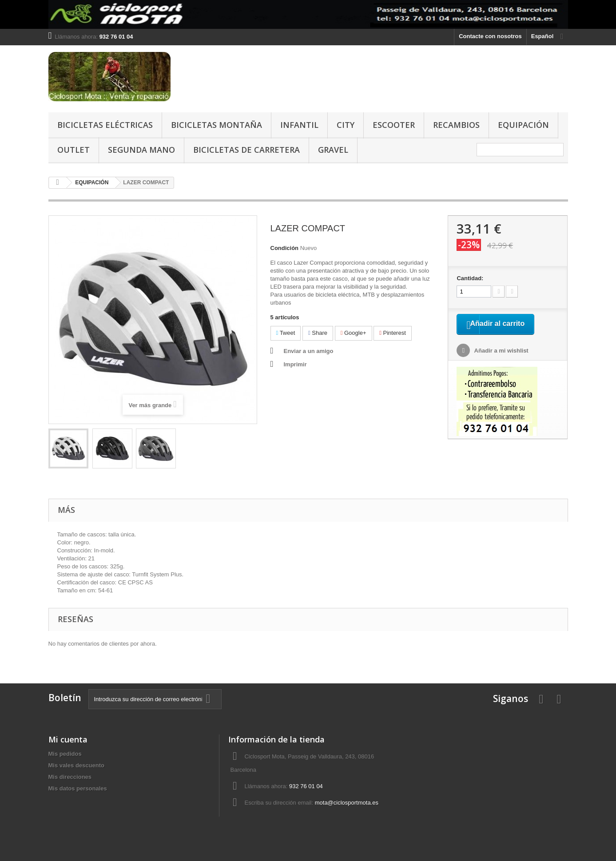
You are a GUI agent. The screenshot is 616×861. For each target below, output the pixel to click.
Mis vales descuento (76, 765)
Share (318, 333)
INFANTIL (299, 125)
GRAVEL (333, 150)
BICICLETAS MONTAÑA (217, 125)
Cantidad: (470, 278)
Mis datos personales (78, 788)
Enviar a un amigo (309, 351)
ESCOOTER (394, 125)
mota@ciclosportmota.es (347, 803)
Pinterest (393, 333)
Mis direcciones (70, 777)
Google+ (354, 333)
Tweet (286, 333)
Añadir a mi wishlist (500, 363)
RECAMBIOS (456, 125)
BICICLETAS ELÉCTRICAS (105, 125)
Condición (285, 248)
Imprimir (295, 364)
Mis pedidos (65, 754)
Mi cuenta (68, 739)
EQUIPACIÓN (523, 125)
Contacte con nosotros (490, 36)
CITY (346, 125)
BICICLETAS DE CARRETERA (246, 150)
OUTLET (74, 150)
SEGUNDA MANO (141, 150)
